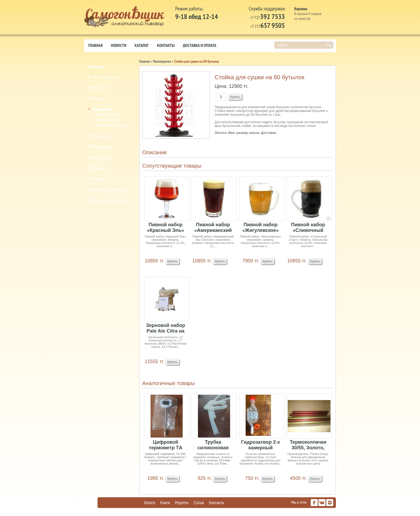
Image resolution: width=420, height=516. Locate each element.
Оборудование (103, 146)
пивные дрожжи (107, 114)
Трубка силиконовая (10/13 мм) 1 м (213, 445)
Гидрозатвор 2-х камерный (260, 445)
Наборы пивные (107, 120)
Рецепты (182, 503)
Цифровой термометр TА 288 (165, 445)
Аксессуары (101, 157)
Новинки (99, 168)
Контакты (166, 45)
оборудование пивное (112, 125)
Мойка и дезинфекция (109, 189)
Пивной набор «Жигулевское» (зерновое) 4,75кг (261, 228)
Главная (95, 45)
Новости (119, 45)
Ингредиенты (102, 136)
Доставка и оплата (200, 45)
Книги (165, 503)
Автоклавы (100, 179)
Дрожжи (98, 98)
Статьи (199, 503)
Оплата (150, 503)
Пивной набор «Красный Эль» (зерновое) (165, 228)
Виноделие (100, 88)
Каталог (142, 45)
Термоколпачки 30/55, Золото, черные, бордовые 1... (308, 445)
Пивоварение (103, 109)
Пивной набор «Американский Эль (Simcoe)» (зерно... (213, 228)
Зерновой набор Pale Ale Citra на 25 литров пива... (166, 328)
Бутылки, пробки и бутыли (112, 200)
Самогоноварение (106, 77)
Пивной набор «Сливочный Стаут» (308, 228)
